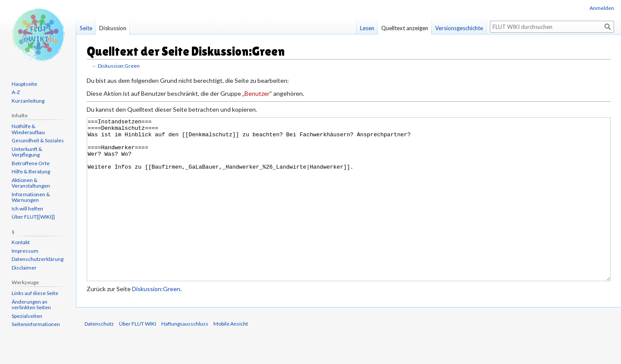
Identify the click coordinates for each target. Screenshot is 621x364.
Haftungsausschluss (185, 356)
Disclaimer (24, 268)
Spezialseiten (27, 316)
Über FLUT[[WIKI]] (33, 217)
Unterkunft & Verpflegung (27, 152)
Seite (86, 28)
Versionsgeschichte (459, 28)
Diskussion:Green (119, 66)
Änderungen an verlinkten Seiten (31, 305)
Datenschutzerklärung (38, 259)
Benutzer (257, 93)
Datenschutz (99, 356)
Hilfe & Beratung (31, 171)
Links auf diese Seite (35, 293)
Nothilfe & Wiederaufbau (28, 129)
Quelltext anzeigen (405, 28)
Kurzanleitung (28, 101)
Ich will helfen (27, 209)
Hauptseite (24, 84)
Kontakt (21, 242)
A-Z (16, 92)
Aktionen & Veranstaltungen (31, 183)
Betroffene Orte (31, 163)
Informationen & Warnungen (31, 197)
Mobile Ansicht (231, 356)
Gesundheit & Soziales (38, 140)
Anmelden (602, 8)
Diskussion (113, 28)
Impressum (25, 251)
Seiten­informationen (36, 324)
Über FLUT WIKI (138, 356)
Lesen (367, 28)
